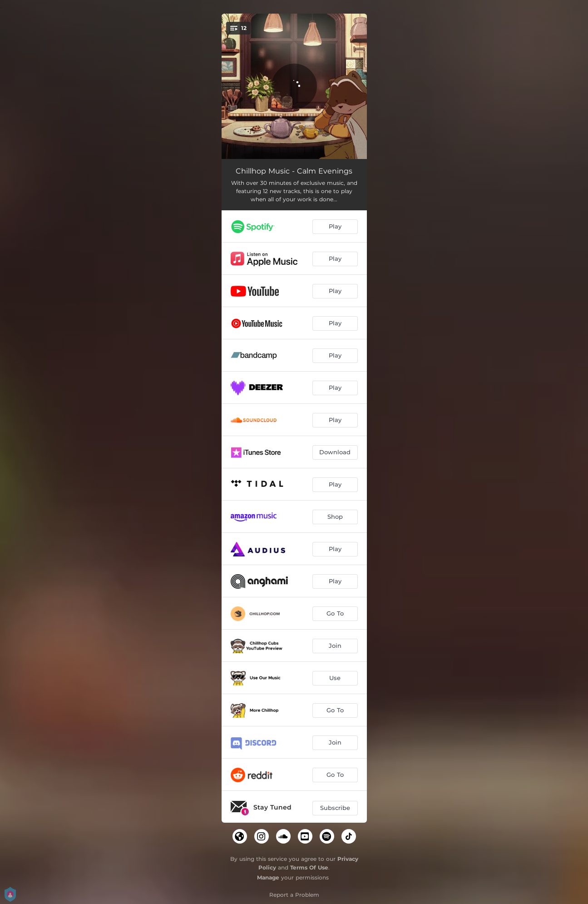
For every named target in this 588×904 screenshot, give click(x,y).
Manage (268, 877)
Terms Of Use (309, 867)
